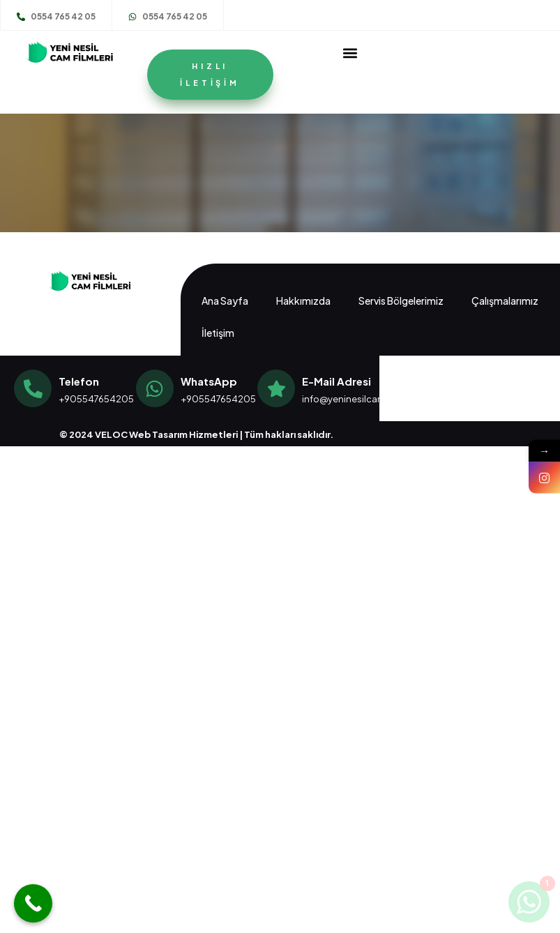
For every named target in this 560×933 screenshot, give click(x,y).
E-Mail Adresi (336, 381)
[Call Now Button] (33, 903)
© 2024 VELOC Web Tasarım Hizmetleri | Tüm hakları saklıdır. (196, 434)
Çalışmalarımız (505, 301)
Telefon (79, 381)
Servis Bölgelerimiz (401, 301)
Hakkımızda (303, 301)
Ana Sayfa (225, 301)
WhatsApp (209, 381)
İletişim (218, 333)
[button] (350, 53)
